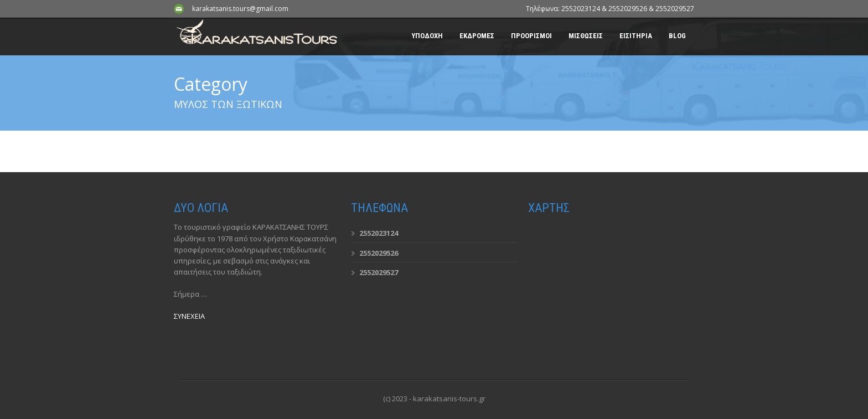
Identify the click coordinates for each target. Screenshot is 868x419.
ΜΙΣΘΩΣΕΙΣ (586, 36)
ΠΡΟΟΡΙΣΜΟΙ (531, 36)
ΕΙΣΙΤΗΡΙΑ (636, 36)
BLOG (677, 36)
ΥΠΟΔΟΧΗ (427, 36)
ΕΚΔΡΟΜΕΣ (477, 36)
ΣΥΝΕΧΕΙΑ (189, 316)
